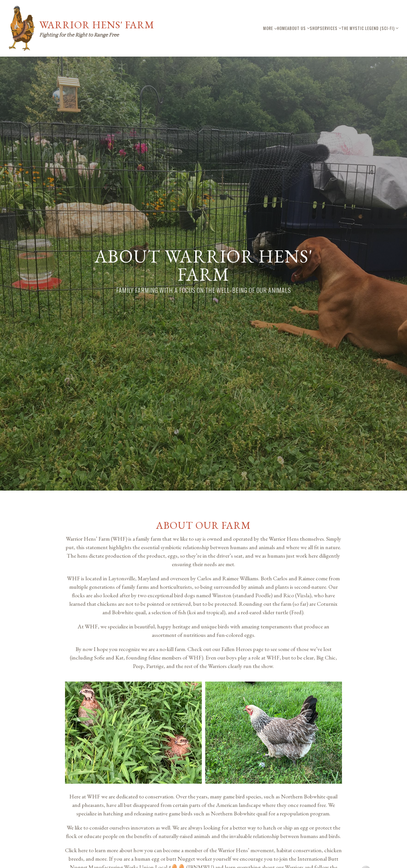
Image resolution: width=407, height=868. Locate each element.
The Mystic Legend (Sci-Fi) (347, 28)
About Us (256, 28)
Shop (281, 28)
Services (301, 28)
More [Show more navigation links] (392, 28)
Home (234, 28)
